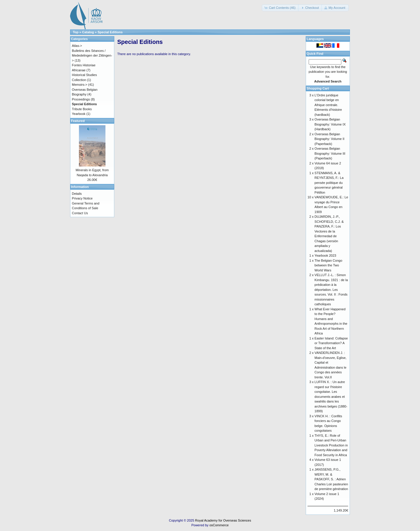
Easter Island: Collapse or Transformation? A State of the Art (331, 343)
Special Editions (110, 32)
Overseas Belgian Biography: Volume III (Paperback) (330, 153)
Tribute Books (82, 109)
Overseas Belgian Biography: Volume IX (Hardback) (330, 124)
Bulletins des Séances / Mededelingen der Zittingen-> (92, 56)
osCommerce (219, 525)
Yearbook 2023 (325, 255)
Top (76, 32)
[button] (281, 8)
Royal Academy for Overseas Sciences (223, 520)
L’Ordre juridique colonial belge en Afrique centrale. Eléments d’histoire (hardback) (328, 105)
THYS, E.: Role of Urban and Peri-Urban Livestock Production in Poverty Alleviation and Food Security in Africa (331, 445)
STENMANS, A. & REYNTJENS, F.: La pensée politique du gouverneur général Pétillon (329, 183)
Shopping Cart (318, 88)
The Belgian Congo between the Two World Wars (328, 265)
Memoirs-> (80, 85)
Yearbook (79, 114)
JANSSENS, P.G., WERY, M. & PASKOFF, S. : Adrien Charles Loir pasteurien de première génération (331, 479)
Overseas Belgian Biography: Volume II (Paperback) (330, 139)
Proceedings (81, 99)
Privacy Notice (82, 198)
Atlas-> (77, 46)
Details (77, 194)
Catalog (88, 32)
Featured (78, 121)
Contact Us (80, 213)
